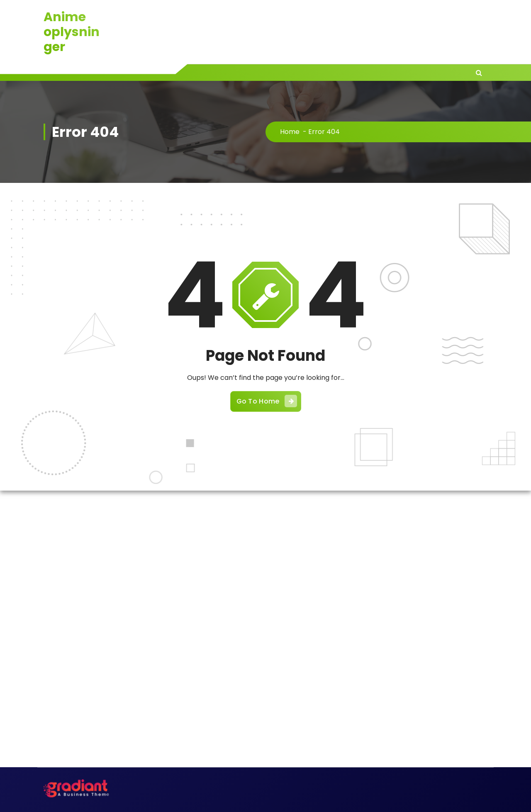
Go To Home (267, 401)
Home (290, 132)
